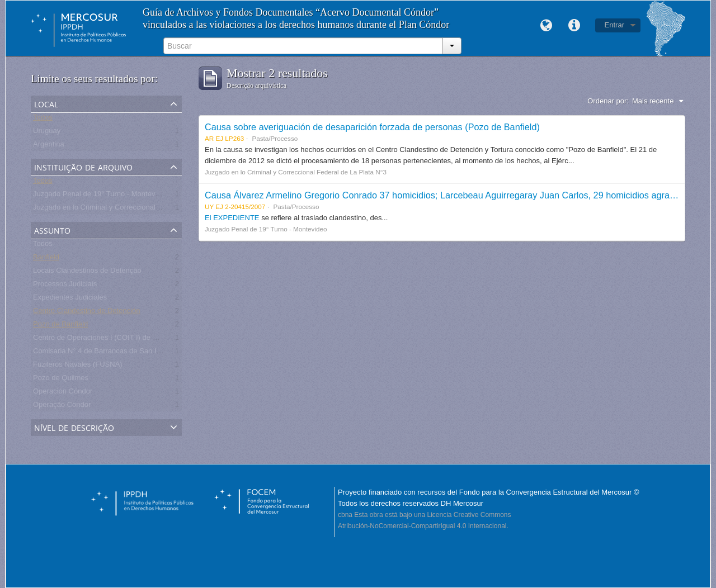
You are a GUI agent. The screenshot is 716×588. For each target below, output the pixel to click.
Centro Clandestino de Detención (87, 313)
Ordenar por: (608, 101)
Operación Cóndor (63, 393)
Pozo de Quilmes (61, 380)
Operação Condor (62, 407)
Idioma (547, 26)
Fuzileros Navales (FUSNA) (78, 366)
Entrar (614, 25)
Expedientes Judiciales (70, 299)
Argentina (49, 146)
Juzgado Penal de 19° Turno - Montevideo (101, 196)
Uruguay (47, 133)
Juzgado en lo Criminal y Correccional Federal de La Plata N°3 (134, 209)
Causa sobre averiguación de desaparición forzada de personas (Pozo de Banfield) (372, 127)
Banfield (46, 259)
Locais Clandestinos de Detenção (87, 272)
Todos (43, 119)
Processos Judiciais (65, 286)
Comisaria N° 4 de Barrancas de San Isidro (103, 353)
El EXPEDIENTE (232, 218)
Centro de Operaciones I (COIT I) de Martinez (107, 340)
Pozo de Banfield (60, 326)
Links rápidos (574, 26)
